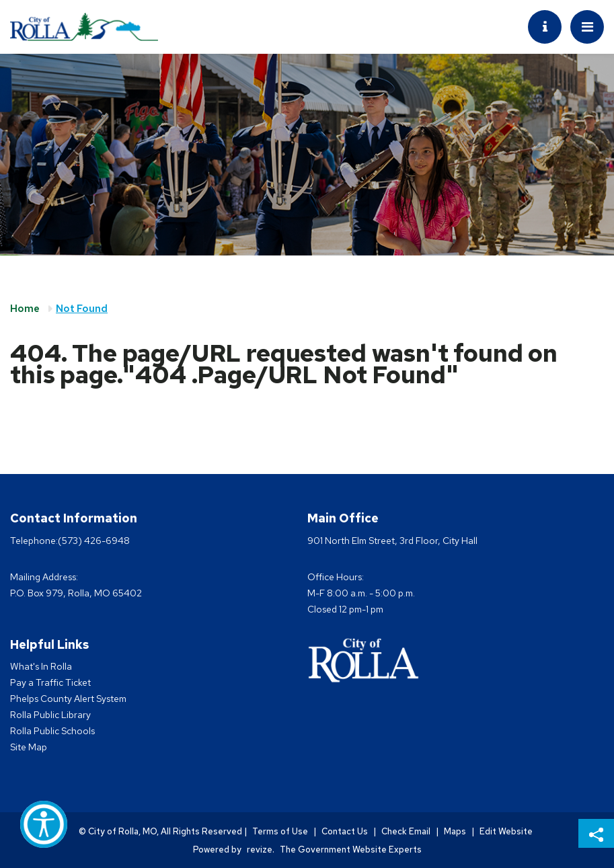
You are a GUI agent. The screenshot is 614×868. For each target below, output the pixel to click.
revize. (261, 850)
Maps (455, 831)
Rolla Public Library (50, 715)
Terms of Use (280, 831)
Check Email (406, 831)
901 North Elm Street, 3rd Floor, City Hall (392, 541)
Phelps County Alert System (68, 699)
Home (25, 309)
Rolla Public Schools (52, 731)
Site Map (29, 747)
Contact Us (345, 831)
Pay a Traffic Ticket (50, 682)
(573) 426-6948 (94, 541)
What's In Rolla (41, 666)
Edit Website (506, 831)
